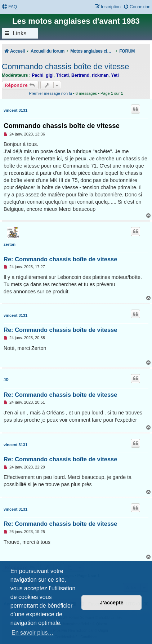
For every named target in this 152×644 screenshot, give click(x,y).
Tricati (63, 75)
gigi (50, 75)
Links (20, 33)
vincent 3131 (15, 110)
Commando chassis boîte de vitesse (65, 66)
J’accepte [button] (112, 603)
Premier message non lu (51, 93)
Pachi (37, 75)
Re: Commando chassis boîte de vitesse (60, 259)
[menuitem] (9, 7)
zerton (10, 244)
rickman (100, 75)
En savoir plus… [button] (33, 633)
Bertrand (80, 75)
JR (6, 380)
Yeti (115, 75)
